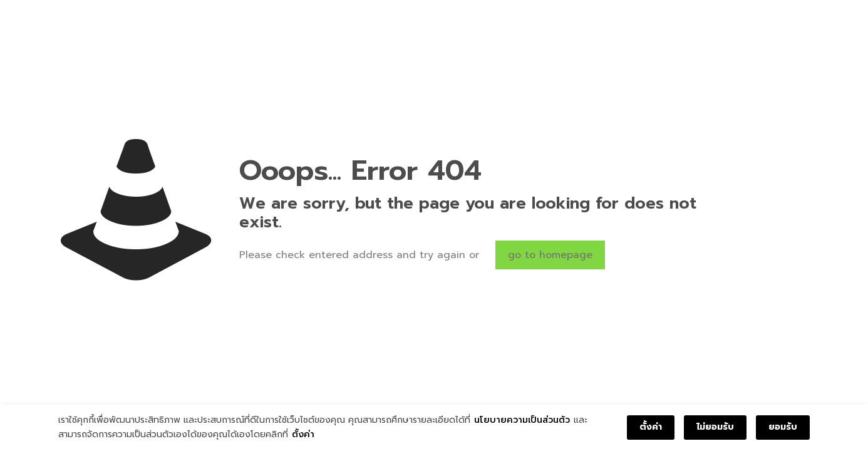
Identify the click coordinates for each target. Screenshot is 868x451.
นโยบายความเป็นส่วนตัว (522, 420)
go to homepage (550, 255)
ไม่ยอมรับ (715, 427)
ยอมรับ (783, 427)
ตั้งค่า (303, 434)
